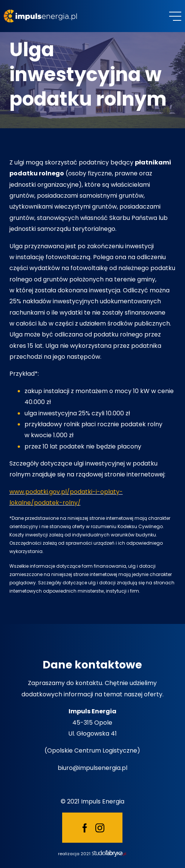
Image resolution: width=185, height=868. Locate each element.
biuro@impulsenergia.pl (92, 768)
